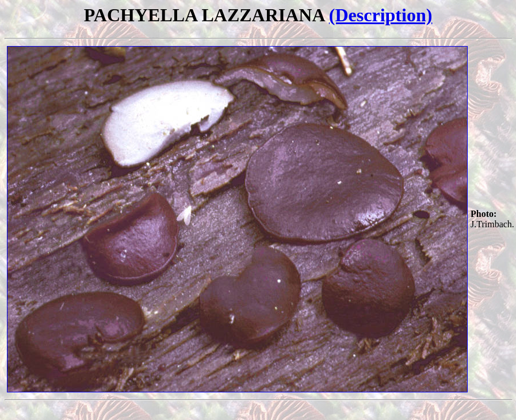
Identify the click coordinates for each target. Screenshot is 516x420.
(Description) (381, 15)
